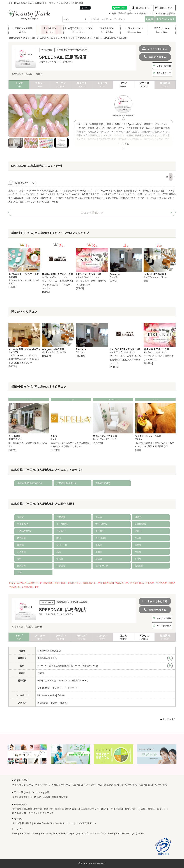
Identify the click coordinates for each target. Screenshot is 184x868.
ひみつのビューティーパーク (91, 833)
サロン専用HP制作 (22, 823)
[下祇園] (12, 287)
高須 (14, 797)
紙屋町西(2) (23, 524)
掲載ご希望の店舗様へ (122, 13)
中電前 (60, 559)
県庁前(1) (100, 531)
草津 (54, 797)
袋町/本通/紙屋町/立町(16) (30, 483)
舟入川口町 (101, 538)
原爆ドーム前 (102, 566)
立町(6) (21, 517)
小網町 (99, 552)
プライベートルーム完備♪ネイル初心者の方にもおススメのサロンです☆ (58, 285)
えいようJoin (138, 833)
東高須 (22, 797)
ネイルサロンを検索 (23, 785)
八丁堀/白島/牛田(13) (66, 483)
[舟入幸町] (98, 443)
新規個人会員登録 (167, 13)
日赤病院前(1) (24, 531)
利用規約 (49, 809)
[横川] (138, 450)
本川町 (138, 559)
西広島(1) (61, 531)
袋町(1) (138, 531)
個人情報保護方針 (33, 809)
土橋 (19, 572)
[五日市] (12, 450)
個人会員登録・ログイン (25, 813)
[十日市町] (56, 450)
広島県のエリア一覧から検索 (87, 785)
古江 (30, 797)
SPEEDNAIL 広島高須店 (49, 651)
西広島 (38, 797)
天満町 (138, 552)
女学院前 (61, 566)
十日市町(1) (62, 524)
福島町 (99, 545)
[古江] (146, 281)
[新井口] (46, 292)
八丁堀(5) (61, 517)
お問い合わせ (132, 809)
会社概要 (17, 809)
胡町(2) (138, 517)
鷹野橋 (20, 545)
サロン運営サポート (86, 823)
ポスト (85, 8)
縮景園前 (139, 566)
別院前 (99, 559)
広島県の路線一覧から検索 (153, 785)
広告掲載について (146, 13)
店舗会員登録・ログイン (154, 809)
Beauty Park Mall (42, 833)
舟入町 (138, 538)
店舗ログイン (165, 8)
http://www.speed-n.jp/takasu (51, 695)
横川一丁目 (62, 545)
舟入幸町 (22, 566)
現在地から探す (166, 19)
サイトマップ (47, 813)
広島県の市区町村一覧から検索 (121, 785)
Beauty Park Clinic (22, 833)
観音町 (138, 545)
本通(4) (99, 517)
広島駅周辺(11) (103, 483)
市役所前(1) (101, 524)
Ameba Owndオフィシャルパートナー (54, 823)
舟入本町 (22, 552)
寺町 (19, 559)
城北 (59, 552)
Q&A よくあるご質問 (112, 809)
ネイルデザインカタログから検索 (53, 785)
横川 (59, 538)
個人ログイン (142, 8)
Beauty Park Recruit (119, 833)
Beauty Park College (63, 833)
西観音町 (22, 538)
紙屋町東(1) (140, 524)
